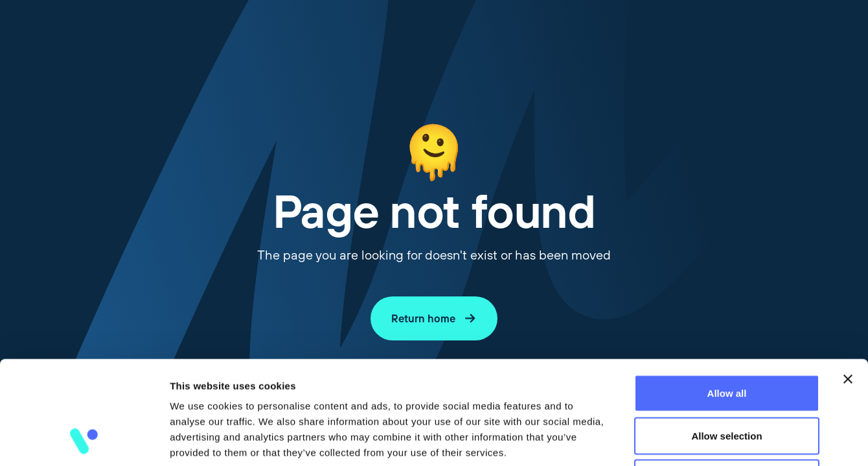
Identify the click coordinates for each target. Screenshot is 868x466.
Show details (680, 440)
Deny (727, 381)
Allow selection (726, 339)
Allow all (727, 296)
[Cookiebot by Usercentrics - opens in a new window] (84, 441)
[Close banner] (848, 282)
